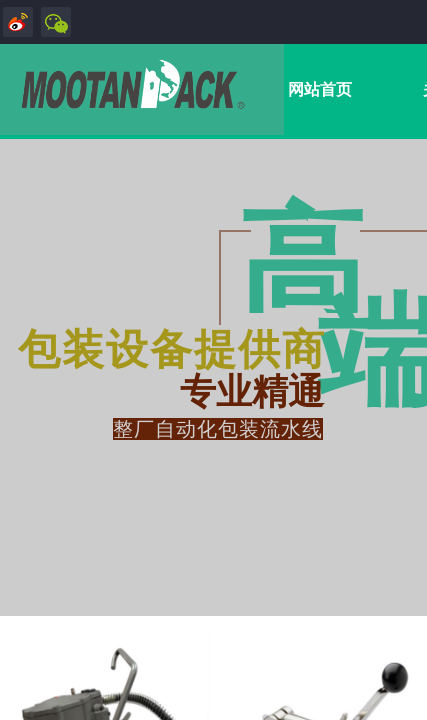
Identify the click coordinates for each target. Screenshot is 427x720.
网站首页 (320, 89)
